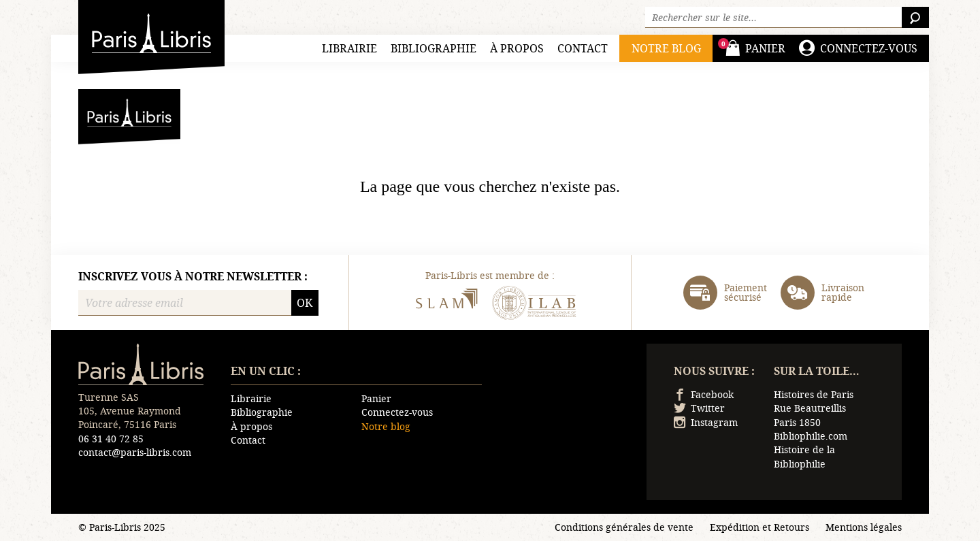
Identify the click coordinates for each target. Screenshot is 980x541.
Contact (583, 48)
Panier (376, 398)
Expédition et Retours (759, 527)
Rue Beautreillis (810, 408)
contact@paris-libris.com (135, 452)
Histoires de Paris (814, 394)
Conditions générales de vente (624, 527)
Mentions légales (864, 527)
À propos (517, 48)
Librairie (349, 48)
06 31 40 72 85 (111, 439)
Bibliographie (434, 48)
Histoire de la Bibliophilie (804, 456)
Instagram (706, 422)
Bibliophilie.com (811, 436)
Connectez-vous (397, 412)
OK (305, 302)
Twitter (699, 408)
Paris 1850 (797, 422)
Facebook (704, 394)
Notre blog (386, 426)
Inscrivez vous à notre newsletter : (193, 276)
